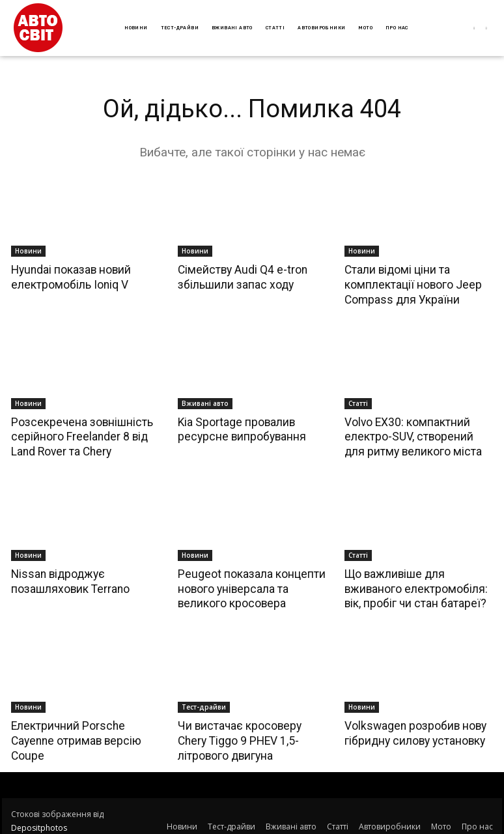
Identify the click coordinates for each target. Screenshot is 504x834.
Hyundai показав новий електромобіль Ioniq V (69, 277)
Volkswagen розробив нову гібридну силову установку (413, 729)
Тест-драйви (204, 703)
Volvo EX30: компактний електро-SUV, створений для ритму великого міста (416, 435)
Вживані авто (205, 402)
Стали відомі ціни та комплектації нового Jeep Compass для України (411, 284)
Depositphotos (39, 823)
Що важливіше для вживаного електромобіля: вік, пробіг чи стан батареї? (413, 586)
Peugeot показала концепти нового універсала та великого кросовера (248, 586)
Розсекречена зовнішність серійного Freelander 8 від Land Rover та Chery (79, 435)
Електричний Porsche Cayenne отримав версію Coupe (74, 736)
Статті (358, 402)
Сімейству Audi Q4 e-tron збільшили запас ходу (241, 277)
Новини (28, 251)
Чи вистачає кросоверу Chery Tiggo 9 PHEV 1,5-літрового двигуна (252, 736)
